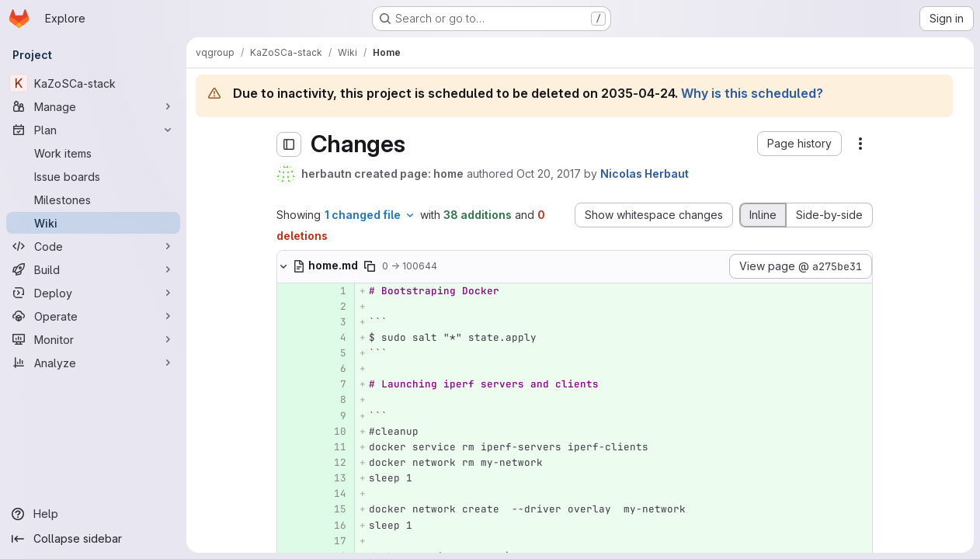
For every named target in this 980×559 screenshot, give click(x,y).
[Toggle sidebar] (289, 144)
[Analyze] (93, 363)
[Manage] (93, 106)
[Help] (93, 514)
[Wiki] (93, 223)
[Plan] (93, 130)
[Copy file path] (370, 266)
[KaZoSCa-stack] (93, 83)
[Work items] (93, 153)
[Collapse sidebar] (93, 539)
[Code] (93, 246)
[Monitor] (93, 339)
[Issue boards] (93, 176)
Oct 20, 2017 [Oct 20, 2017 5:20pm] (549, 174)
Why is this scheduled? (752, 93)
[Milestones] (93, 200)
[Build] (93, 269)
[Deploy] (93, 293)
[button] (799, 144)
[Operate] (93, 316)
